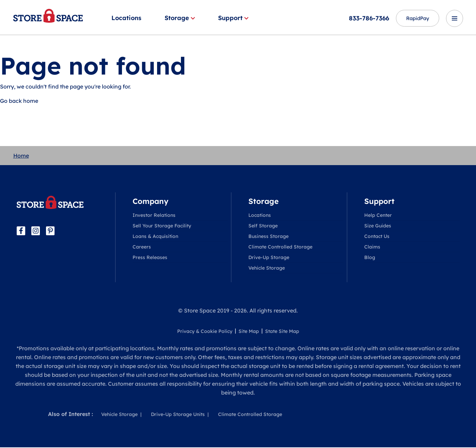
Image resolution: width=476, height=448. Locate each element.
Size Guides (378, 226)
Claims (372, 247)
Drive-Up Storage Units (178, 415)
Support (233, 18)
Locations (126, 18)
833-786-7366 (362, 18)
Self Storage (263, 226)
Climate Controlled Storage (280, 247)
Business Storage (268, 237)
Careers (142, 247)
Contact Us (377, 237)
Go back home (19, 101)
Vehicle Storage (267, 269)
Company (150, 202)
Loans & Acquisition (155, 237)
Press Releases (150, 258)
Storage (180, 18)
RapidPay (414, 18)
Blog (370, 258)
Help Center (378, 216)
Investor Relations (154, 216)
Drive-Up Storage (269, 258)
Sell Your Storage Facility (162, 226)
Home (21, 156)
